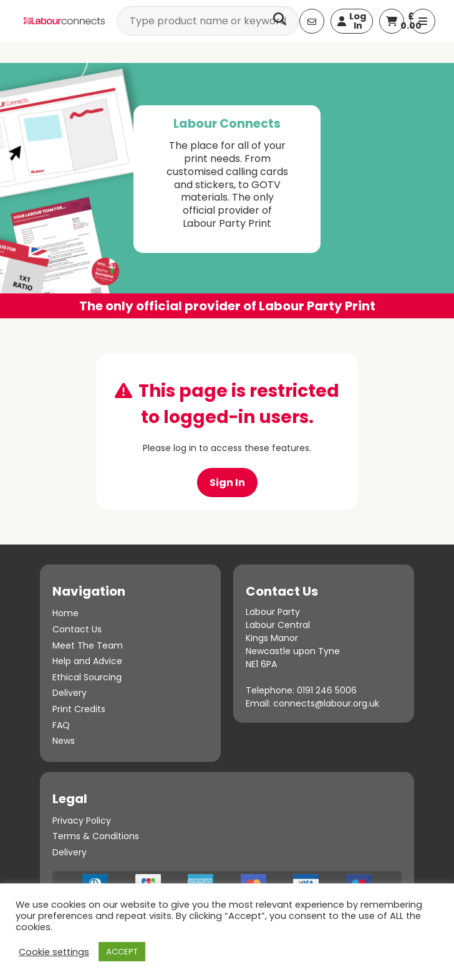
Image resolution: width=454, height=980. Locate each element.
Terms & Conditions (96, 836)
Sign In (227, 483)
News (64, 741)
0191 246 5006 (327, 690)
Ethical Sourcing (87, 677)
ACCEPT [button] (122, 952)
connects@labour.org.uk (326, 703)
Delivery (70, 693)
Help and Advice (87, 661)
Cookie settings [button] (54, 952)
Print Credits (79, 709)
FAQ (61, 725)
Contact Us (77, 629)
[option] (227, 191)
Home (65, 613)
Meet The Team (88, 645)
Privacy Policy (82, 821)
